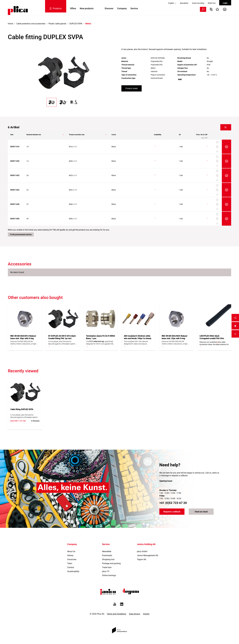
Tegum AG (142, 559)
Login (225, 3)
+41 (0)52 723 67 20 (173, 503)
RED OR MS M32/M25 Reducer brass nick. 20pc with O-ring (175, 337)
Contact (71, 567)
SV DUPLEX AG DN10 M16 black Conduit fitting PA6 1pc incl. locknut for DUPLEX (62, 338)
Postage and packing (111, 563)
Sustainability (73, 571)
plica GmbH (142, 551)
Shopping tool (108, 559)
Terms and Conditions (116, 614)
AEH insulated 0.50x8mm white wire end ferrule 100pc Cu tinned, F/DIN (138, 338)
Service (134, 8)
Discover (109, 8)
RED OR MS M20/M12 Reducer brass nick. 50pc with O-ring (23, 337)
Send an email (201, 512)
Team (70, 563)
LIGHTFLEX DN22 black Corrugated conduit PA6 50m (212, 337)
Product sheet (132, 88)
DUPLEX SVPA (76, 24)
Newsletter (184, 3)
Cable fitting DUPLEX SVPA (22, 409)
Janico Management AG (148, 555)
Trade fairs (107, 567)
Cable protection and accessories (31, 24)
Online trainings (109, 575)
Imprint (146, 614)
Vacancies (72, 559)
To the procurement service (21, 234)
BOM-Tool (212, 3)
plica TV (106, 571)
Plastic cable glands (57, 24)
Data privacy (135, 614)
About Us (71, 551)
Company (122, 8)
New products (87, 8)
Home (10, 24)
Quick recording (198, 3)
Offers (73, 8)
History (70, 555)
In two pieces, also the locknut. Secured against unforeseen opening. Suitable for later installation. (62, 343)
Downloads (107, 555)
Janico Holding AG (146, 544)
